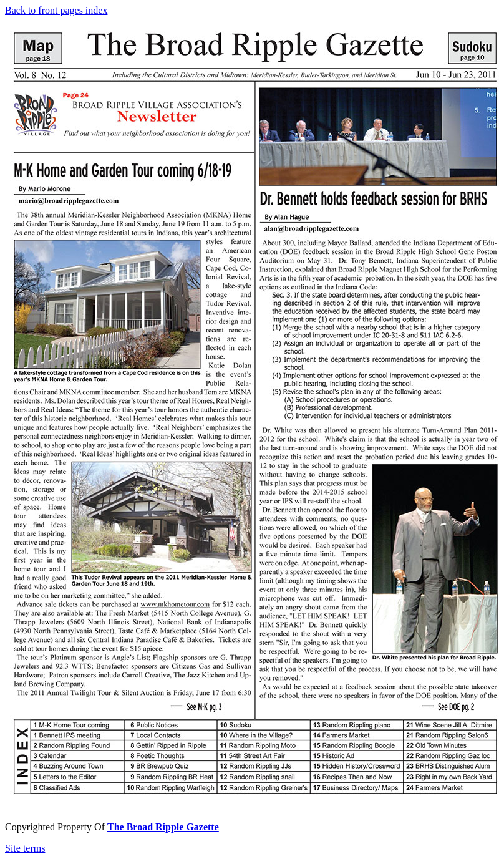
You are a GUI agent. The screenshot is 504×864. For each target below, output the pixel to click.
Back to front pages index (56, 10)
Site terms (25, 848)
